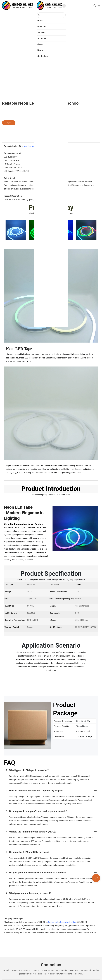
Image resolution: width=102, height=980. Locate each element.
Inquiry (9, 123)
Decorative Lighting (68, 922)
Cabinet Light (53, 922)
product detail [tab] (51, 140)
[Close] (55, 671)
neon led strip (30, 146)
